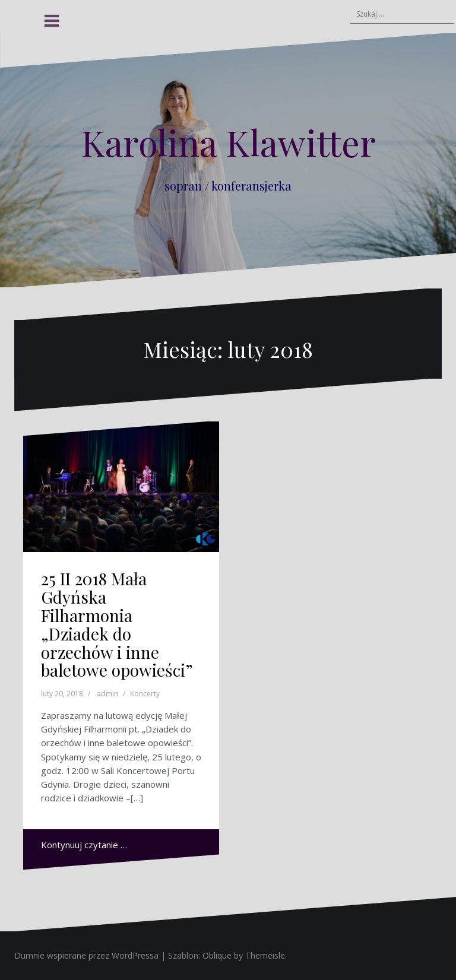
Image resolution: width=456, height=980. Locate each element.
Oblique (217, 955)
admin (107, 694)
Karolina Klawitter (228, 142)
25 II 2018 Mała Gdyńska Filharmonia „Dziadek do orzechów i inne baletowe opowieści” (117, 624)
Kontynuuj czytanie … (84, 845)
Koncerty (145, 694)
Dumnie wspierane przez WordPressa (86, 955)
